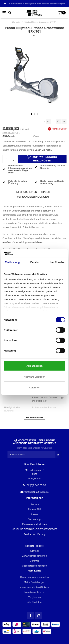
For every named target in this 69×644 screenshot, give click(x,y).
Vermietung (35, 519)
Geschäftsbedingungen (35, 566)
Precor (34, 36)
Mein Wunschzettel (34, 592)
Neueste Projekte (34, 546)
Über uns (34, 504)
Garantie (35, 561)
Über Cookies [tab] (57, 262)
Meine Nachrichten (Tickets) (34, 587)
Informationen (26, 192)
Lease (34, 514)
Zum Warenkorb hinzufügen (42, 159)
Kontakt (34, 551)
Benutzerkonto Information (34, 577)
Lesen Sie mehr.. (43, 150)
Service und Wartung (34, 534)
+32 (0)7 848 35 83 (36, 485)
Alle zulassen (35, 366)
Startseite (16, 22)
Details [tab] (34, 262)
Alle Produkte (34, 602)
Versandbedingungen (33, 197)
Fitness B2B (34, 509)
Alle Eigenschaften (34, 417)
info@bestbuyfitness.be (36, 492)
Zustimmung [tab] (12, 262)
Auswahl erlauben (34, 377)
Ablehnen (34, 388)
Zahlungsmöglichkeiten (34, 556)
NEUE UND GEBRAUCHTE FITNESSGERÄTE (35, 529)
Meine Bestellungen (34, 582)
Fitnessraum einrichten (34, 524)
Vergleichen (35, 597)
